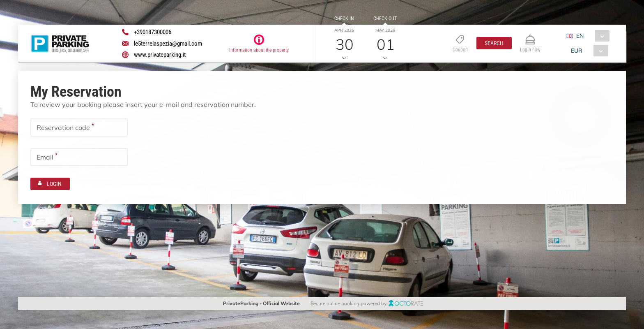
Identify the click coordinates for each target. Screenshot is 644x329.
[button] (494, 43)
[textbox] (79, 127)
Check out (385, 19)
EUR (577, 51)
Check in (344, 19)
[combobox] (591, 36)
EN (580, 36)
